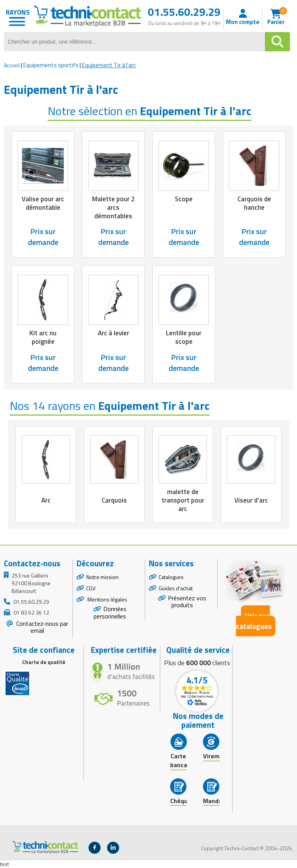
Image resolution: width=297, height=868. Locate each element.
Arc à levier (114, 333)
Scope (184, 199)
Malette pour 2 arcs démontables (114, 207)
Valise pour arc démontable (43, 203)
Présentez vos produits (187, 602)
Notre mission (102, 577)
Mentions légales (107, 599)
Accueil (12, 65)
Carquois (114, 500)
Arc (46, 500)
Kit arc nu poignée (43, 337)
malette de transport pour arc (183, 500)
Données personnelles (110, 612)
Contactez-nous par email (41, 627)
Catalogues (171, 577)
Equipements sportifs (51, 65)
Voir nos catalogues (254, 621)
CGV (91, 588)
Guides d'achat (176, 588)
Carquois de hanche (254, 203)
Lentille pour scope (184, 337)
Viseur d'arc (251, 500)
